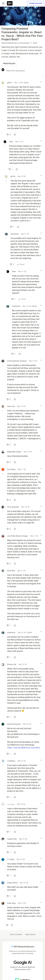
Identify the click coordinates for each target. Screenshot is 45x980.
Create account (36, 3)
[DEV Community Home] (10, 3)
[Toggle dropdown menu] (41, 82)
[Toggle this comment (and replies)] (3, 87)
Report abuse (30, 934)
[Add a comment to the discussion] (24, 72)
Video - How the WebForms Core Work (23, 748)
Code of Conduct (16, 934)
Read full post (9, 63)
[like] (9, 135)
